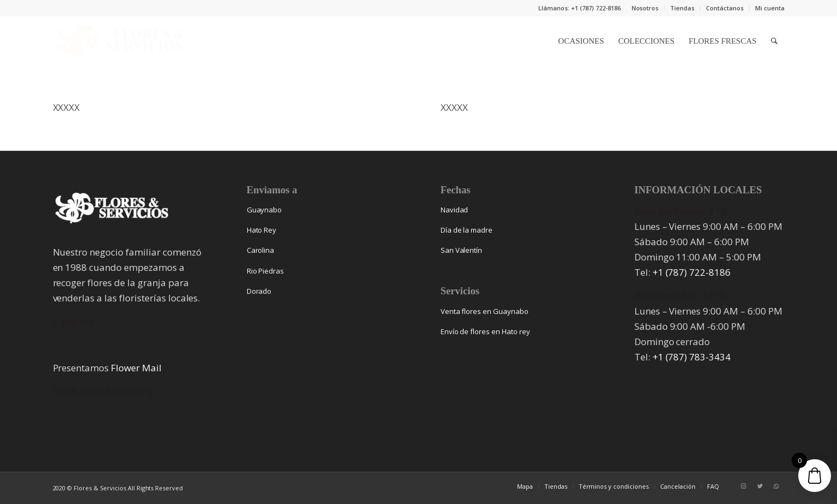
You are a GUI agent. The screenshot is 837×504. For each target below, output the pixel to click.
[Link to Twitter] (760, 486)
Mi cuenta (770, 8)
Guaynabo (265, 210)
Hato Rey (262, 230)
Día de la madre (467, 230)
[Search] (774, 41)
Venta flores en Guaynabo (485, 311)
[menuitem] (646, 8)
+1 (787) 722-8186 (692, 272)
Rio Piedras (266, 271)
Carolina (261, 250)
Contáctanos (725, 8)
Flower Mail (136, 368)
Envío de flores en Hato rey (485, 331)
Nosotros (645, 8)
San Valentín (462, 250)
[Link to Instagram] (744, 486)
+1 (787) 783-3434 (692, 357)
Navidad (455, 210)
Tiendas (682, 8)
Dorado (259, 291)
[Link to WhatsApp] (776, 486)
